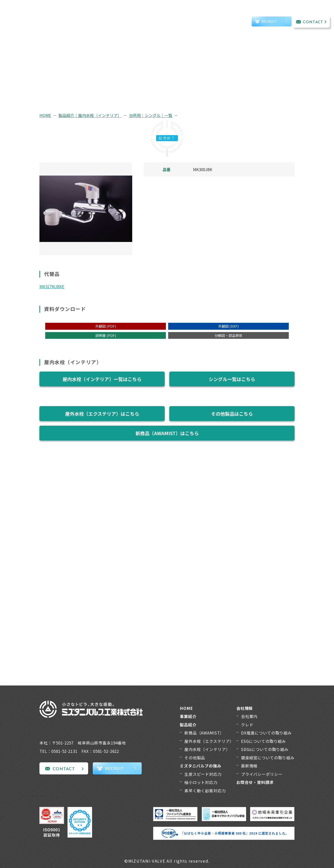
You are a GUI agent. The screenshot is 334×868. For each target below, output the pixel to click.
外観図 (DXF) (228, 326)
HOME (45, 115)
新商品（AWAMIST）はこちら (167, 433)
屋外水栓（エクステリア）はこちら (102, 414)
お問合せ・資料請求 (255, 782)
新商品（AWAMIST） (204, 733)
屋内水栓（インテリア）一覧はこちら (102, 379)
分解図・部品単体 (228, 335)
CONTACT (313, 22)
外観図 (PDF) (106, 326)
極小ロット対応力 (201, 782)
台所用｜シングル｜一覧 (151, 115)
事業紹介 (82, 15)
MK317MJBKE (52, 286)
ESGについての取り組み (263, 741)
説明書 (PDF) (106, 335)
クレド (247, 725)
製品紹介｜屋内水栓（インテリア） (90, 115)
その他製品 (195, 758)
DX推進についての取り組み (266, 733)
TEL (233, 22)
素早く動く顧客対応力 (205, 791)
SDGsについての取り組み (265, 749)
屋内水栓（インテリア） (207, 749)
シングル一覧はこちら (232, 379)
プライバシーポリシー (262, 774)
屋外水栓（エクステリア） (209, 741)
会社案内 (249, 716)
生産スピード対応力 (203, 774)
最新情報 (249, 766)
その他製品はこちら (232, 414)
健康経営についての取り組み (268, 758)
